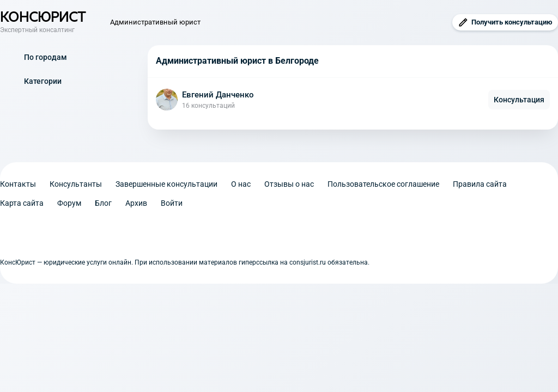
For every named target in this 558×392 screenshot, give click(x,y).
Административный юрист (155, 22)
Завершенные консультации (166, 184)
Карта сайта (22, 203)
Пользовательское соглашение (383, 184)
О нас (241, 184)
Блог (103, 203)
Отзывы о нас (289, 184)
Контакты (18, 184)
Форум (69, 203)
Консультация (519, 100)
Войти (172, 203)
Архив (136, 203)
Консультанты (76, 184)
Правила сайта (480, 184)
